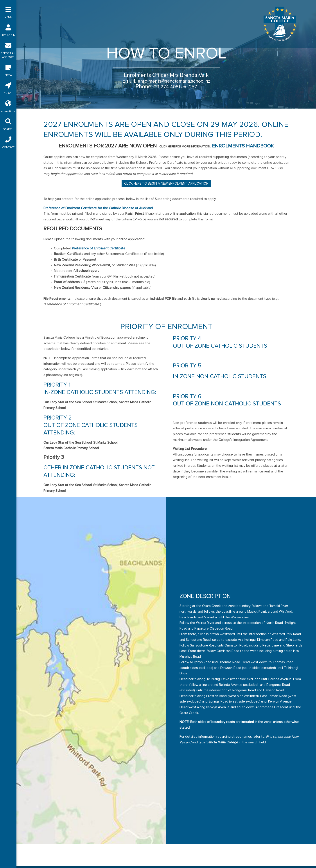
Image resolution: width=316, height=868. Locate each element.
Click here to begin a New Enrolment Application (166, 183)
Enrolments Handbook (243, 145)
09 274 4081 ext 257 (175, 86)
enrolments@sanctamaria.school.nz (174, 81)
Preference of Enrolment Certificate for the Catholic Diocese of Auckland (99, 208)
